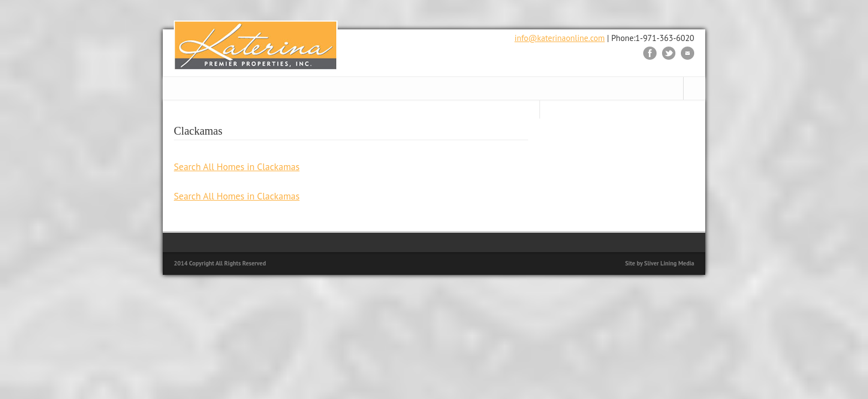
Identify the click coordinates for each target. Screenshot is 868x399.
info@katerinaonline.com (559, 38)
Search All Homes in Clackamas (237, 167)
